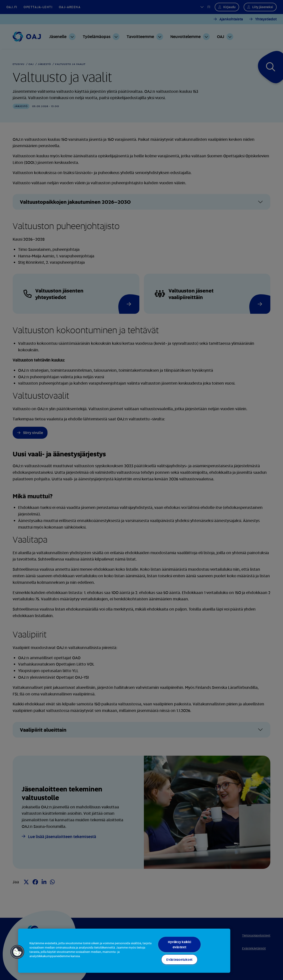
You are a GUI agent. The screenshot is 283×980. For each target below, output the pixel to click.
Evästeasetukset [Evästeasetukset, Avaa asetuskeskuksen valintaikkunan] (179, 960)
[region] (124, 951)
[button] (17, 952)
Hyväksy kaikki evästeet (180, 944)
